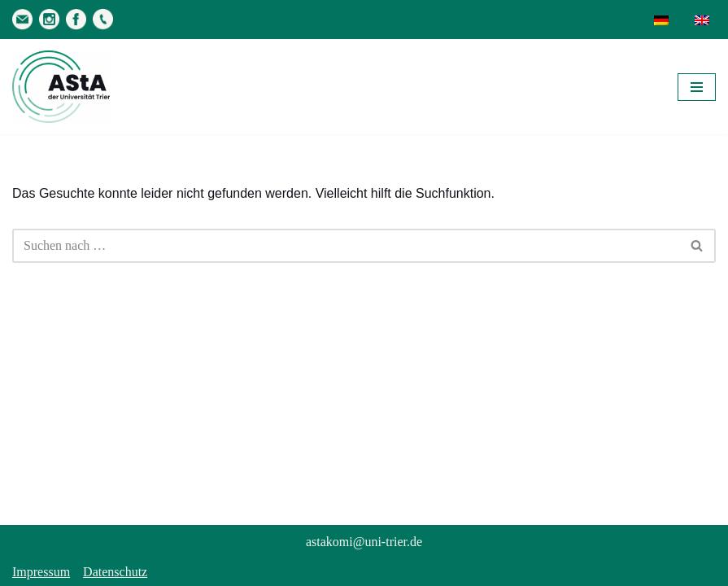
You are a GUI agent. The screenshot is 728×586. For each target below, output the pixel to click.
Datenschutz (115, 572)
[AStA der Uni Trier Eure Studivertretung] (61, 87)
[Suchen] (346, 246)
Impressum (41, 572)
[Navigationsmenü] (697, 87)
